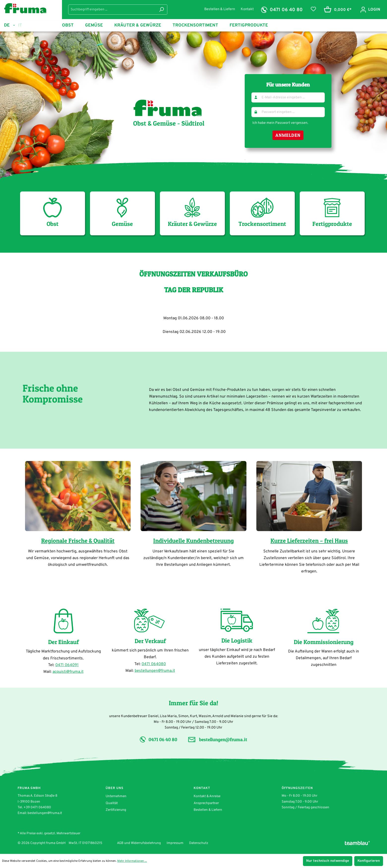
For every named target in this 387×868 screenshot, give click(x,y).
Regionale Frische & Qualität (78, 541)
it (20, 25)
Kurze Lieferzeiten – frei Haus (309, 541)
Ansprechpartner (206, 803)
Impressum (175, 843)
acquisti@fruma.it (68, 672)
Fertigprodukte (332, 213)
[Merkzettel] (313, 9)
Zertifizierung (116, 810)
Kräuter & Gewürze (192, 213)
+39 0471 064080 (37, 807)
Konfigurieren (369, 861)
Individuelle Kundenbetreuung (193, 541)
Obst (52, 213)
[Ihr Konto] (370, 10)
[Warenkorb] (337, 10)
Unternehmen (116, 796)
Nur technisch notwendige (328, 861)
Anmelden (288, 135)
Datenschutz (199, 843)
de (9, 26)
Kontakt (247, 9)
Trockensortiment (262, 213)
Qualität (112, 803)
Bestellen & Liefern (220, 9)
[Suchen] (162, 10)
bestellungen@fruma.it (155, 671)
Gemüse (122, 213)
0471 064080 (154, 664)
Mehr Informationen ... (132, 861)
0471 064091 (67, 665)
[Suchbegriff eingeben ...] (112, 10)
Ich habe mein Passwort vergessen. (280, 123)
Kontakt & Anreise (207, 796)
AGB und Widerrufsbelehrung (139, 843)
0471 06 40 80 (286, 10)
